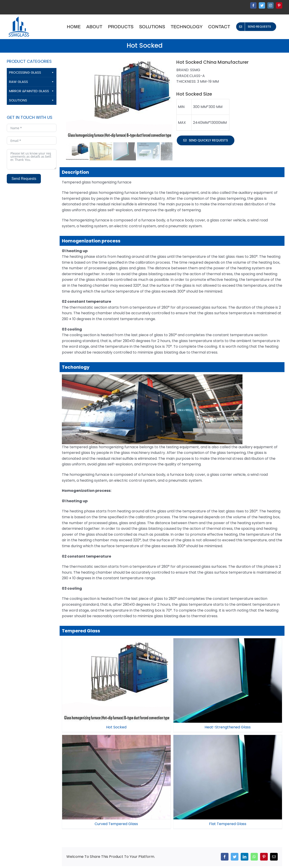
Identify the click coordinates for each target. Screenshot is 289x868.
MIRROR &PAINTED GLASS (32, 91)
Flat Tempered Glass (243, 757)
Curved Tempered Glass (177, 757)
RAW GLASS (32, 82)
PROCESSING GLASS (32, 73)
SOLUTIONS (32, 100)
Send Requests (24, 179)
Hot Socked (116, 727)
